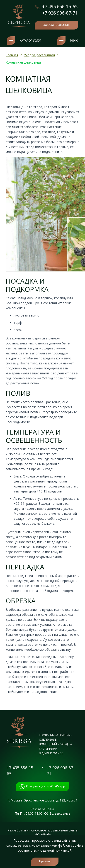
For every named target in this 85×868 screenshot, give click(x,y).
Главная (12, 55)
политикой (63, 850)
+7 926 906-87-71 (60, 13)
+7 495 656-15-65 (60, 6)
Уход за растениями (39, 55)
